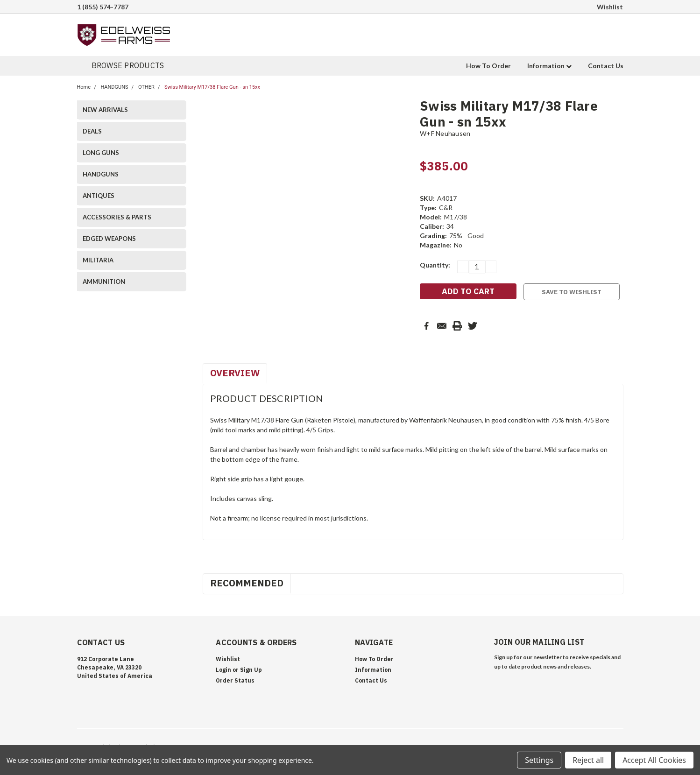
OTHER (146, 87)
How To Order (488, 66)
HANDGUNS (114, 87)
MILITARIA (98, 260)
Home (84, 87)
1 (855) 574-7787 (103, 7)
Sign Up (251, 670)
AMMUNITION (104, 282)
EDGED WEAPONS (109, 239)
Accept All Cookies (654, 760)
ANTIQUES (99, 196)
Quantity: (435, 265)
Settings (539, 760)
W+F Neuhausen (445, 133)
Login (223, 670)
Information (549, 66)
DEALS (92, 131)
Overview (235, 373)
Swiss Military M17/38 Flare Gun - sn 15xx (212, 87)
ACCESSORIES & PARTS (117, 217)
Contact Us (606, 66)
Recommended (247, 583)
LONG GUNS (101, 153)
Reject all (588, 760)
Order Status (235, 680)
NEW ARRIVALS (105, 110)
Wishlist (610, 7)
